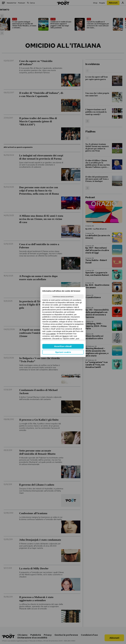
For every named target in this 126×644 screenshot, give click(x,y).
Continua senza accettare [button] (63, 297)
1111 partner (51, 334)
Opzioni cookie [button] (63, 352)
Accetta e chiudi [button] (63, 346)
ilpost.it (65, 336)
